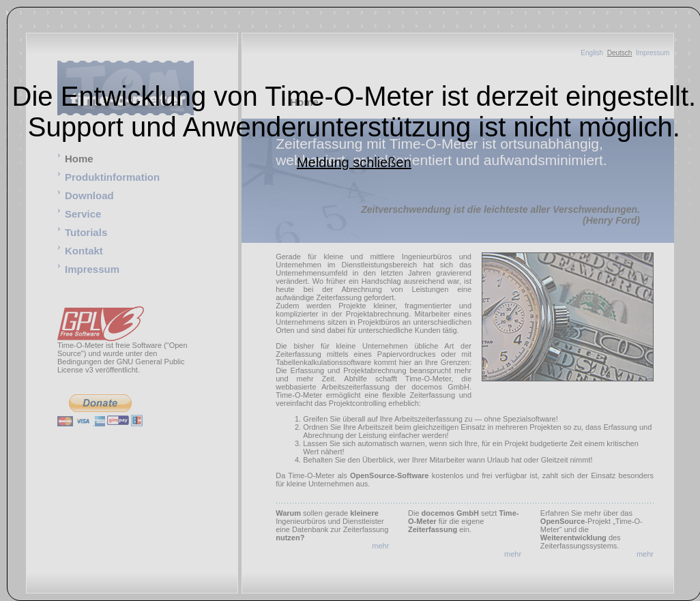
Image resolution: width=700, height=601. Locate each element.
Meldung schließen (354, 162)
